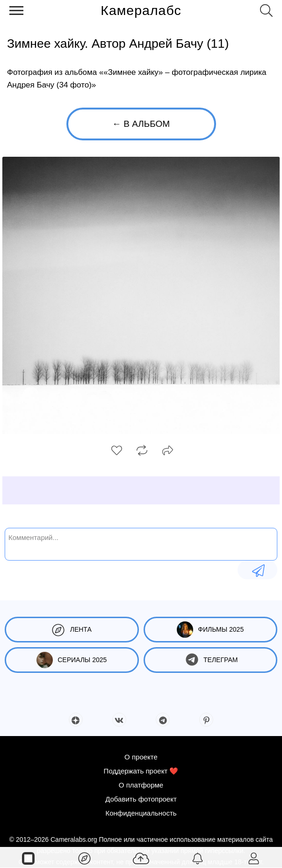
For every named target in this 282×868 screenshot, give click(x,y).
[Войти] (254, 858)
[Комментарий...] (141, 543)
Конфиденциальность (141, 813)
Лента (72, 630)
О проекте (141, 757)
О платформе (141, 785)
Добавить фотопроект (141, 799)
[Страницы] (28, 858)
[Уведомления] (198, 858)
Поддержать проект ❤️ (141, 771)
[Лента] (85, 858)
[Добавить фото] (141, 858)
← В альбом (141, 124)
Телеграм (210, 660)
